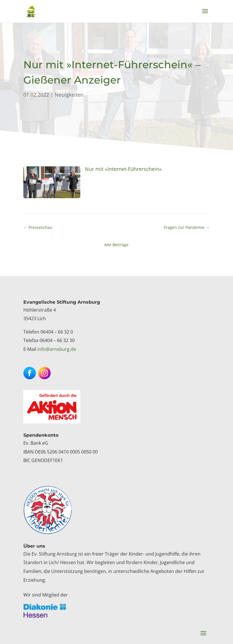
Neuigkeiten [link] (69, 95)
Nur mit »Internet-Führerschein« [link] (123, 169)
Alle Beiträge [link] (116, 245)
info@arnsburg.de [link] (57, 349)
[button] (205, 15)
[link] (31, 11)
